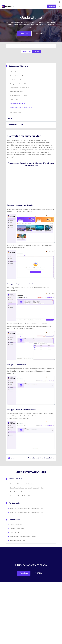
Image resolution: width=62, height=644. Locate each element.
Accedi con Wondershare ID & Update (22, 484)
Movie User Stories (16, 525)
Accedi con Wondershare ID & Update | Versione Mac (27, 512)
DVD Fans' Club (15, 533)
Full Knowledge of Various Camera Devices (23, 537)
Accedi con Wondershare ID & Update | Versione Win (27, 508)
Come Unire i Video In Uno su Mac (21, 496)
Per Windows (27, 52)
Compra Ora (38, 33)
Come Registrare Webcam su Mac (21, 492)
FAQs (10, 119)
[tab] (31, 66)
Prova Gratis (24, 33)
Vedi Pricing (38, 573)
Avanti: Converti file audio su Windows (41, 458)
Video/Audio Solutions (16, 124)
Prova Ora (52, 6)
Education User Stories (17, 529)
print (11, 458)
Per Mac (37, 52)
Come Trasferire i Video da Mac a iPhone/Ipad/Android (27, 488)
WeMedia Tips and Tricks (18, 541)
